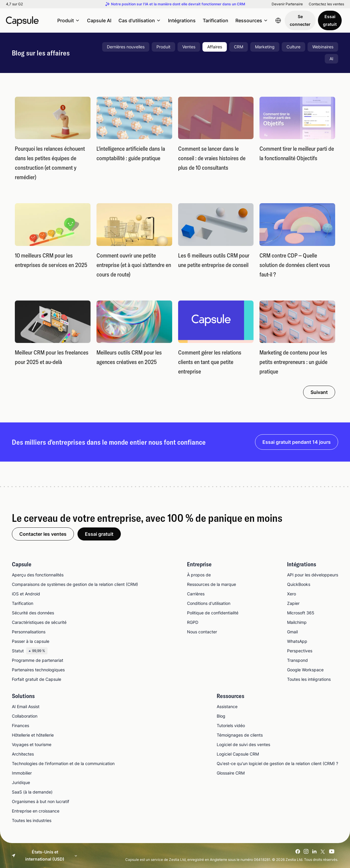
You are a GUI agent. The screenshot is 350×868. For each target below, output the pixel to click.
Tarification (216, 20)
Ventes (189, 47)
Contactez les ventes (326, 4)
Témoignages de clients (240, 735)
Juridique (21, 782)
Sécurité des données (33, 613)
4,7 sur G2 (14, 4)
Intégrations (182, 20)
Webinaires (323, 47)
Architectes (23, 754)
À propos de (199, 575)
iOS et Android (26, 594)
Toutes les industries (32, 820)
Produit (163, 47)
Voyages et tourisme (32, 744)
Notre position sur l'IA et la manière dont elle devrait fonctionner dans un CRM (178, 4)
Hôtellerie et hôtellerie (33, 735)
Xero (292, 594)
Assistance (227, 706)
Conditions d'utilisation (209, 603)
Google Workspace (305, 670)
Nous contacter (202, 632)
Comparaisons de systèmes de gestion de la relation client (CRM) (75, 584)
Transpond (297, 660)
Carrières (196, 594)
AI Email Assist (26, 706)
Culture (293, 47)
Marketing (265, 47)
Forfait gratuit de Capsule (37, 679)
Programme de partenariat (38, 660)
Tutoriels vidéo (231, 725)
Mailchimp (297, 622)
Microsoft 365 (301, 613)
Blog (221, 716)
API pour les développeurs (313, 575)
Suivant (319, 392)
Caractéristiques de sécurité (39, 622)
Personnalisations (29, 632)
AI (331, 59)
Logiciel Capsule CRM (238, 754)
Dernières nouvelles (126, 47)
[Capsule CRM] (22, 20)
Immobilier (22, 773)
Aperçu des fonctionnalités (38, 575)
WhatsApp (297, 641)
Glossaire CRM (231, 773)
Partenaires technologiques (38, 670)
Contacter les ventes (43, 534)
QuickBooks (299, 584)
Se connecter (300, 20)
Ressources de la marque (212, 584)
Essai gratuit (330, 20)
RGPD (193, 622)
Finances (20, 725)
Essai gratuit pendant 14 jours (297, 442)
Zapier (293, 603)
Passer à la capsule (31, 641)
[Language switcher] (278, 20)
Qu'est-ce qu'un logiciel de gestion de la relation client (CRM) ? (277, 763)
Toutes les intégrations (309, 679)
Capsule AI (99, 20)
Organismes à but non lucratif (41, 801)
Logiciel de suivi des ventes (243, 744)
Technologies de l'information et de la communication (63, 763)
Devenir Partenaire (287, 4)
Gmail (292, 632)
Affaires (215, 47)
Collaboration (25, 716)
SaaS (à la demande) (32, 792)
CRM (239, 47)
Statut (30, 651)
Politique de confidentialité (213, 613)
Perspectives (300, 651)
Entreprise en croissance (36, 811)
